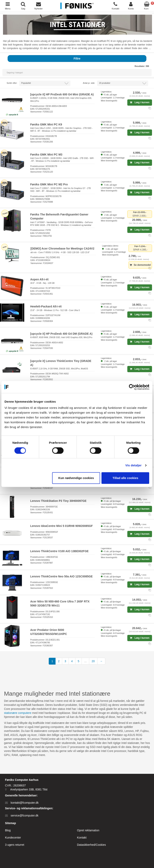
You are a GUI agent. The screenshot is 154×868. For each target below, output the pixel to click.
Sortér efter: (12, 83)
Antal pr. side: (89, 83)
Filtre (77, 59)
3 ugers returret (15, 845)
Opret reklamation (88, 830)
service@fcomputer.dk (25, 815)
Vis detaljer (134, 465)
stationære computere (18, 713)
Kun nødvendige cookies (76, 478)
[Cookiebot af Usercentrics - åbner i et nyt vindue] (132, 387)
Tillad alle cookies (126, 478)
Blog (8, 830)
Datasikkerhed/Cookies (91, 845)
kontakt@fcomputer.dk (25, 803)
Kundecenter (13, 838)
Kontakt (82, 838)
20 (93, 661)
